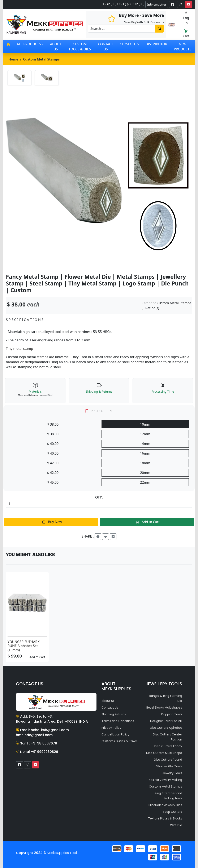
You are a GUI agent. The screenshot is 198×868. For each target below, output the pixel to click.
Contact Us (106, 47)
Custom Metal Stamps (41, 59)
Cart (186, 33)
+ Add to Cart (36, 657)
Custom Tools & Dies (80, 47)
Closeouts (129, 44)
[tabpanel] (99, 180)
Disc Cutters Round (168, 760)
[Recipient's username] (122, 29)
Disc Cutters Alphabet (166, 728)
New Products (183, 47)
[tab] (20, 78)
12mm (145, 434)
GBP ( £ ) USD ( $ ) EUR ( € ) (124, 4)
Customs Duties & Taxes (120, 741)
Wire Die (176, 825)
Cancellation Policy (115, 734)
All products (29, 44)
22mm (145, 482)
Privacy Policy (111, 728)
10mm (145, 424)
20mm (145, 473)
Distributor (156, 44)
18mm (145, 463)
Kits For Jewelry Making (165, 780)
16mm (145, 453)
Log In (186, 18)
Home (13, 59)
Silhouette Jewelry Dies (165, 805)
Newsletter (157, 4)
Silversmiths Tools (169, 766)
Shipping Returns (114, 714)
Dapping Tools (172, 714)
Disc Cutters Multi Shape (164, 753)
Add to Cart (147, 522)
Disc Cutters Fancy (168, 746)
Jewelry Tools (172, 773)
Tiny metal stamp (19, 349)
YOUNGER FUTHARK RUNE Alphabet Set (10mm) (24, 646)
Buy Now (51, 522)
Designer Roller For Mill (166, 721)
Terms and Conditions (118, 721)
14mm (145, 444)
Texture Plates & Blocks (165, 818)
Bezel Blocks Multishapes (164, 708)
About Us (56, 47)
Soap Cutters (172, 812)
